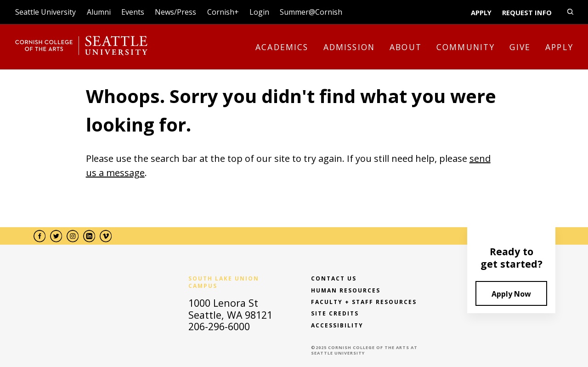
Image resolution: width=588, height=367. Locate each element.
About (406, 47)
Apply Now (511, 294)
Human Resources (346, 291)
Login (259, 12)
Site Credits (335, 314)
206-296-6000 (219, 326)
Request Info (527, 12)
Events (133, 12)
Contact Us (334, 279)
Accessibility (337, 326)
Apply (481, 12)
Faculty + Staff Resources (364, 302)
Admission (349, 47)
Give (520, 47)
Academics (282, 47)
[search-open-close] (570, 12)
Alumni (99, 12)
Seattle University (45, 12)
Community (466, 47)
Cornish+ (223, 12)
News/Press (175, 12)
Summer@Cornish (311, 12)
